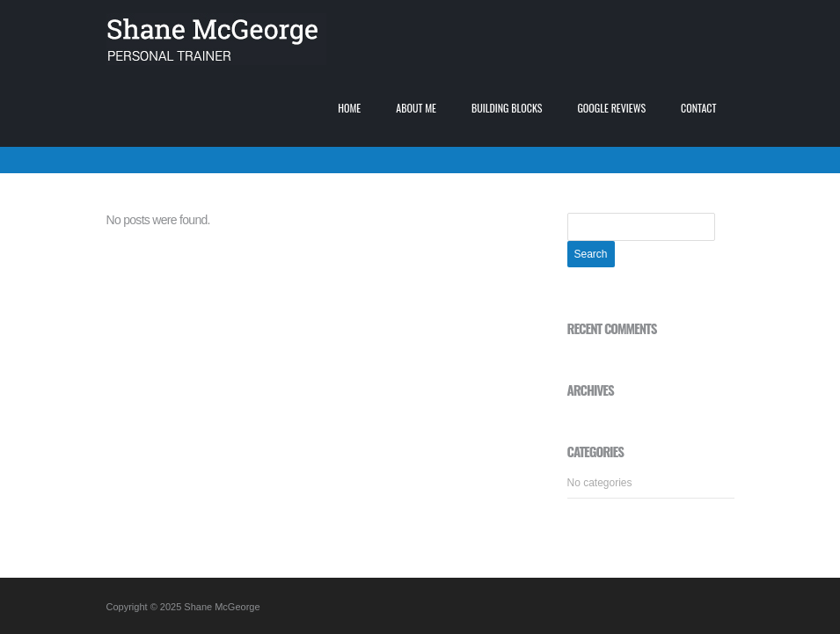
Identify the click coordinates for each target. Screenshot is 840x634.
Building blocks (507, 108)
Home (349, 108)
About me (416, 108)
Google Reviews (611, 108)
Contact (698, 108)
